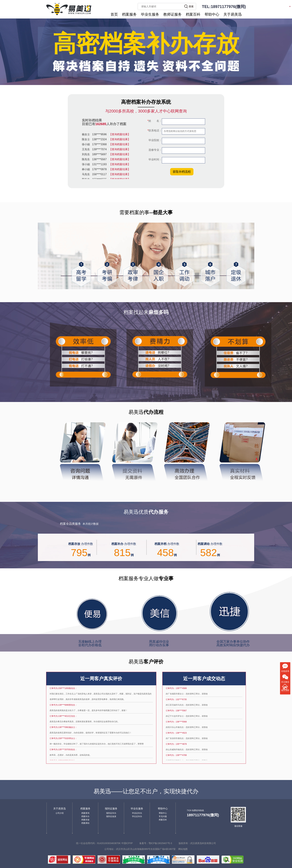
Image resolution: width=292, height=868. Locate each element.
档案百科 (193, 14)
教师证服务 (172, 14)
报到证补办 (111, 813)
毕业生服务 (150, 14)
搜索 (191, 6)
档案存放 (85, 820)
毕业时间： (155, 159)
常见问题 (163, 816)
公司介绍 (60, 813)
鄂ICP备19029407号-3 (160, 843)
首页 (114, 14)
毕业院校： (155, 140)
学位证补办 (137, 816)
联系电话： (155, 131)
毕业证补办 (137, 813)
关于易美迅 (233, 14)
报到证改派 (111, 816)
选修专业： (155, 150)
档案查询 (85, 813)
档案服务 (129, 14)
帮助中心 (212, 14)
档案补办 (85, 816)
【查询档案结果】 (120, 135)
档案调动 (85, 823)
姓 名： (155, 121)
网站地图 (183, 849)
